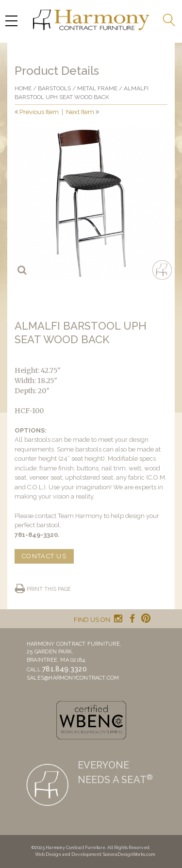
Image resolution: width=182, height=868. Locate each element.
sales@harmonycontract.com (73, 678)
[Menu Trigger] (11, 21)
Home (23, 88)
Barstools (54, 88)
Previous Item (39, 112)
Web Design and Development (68, 854)
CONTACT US (44, 556)
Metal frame (97, 88)
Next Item (80, 112)
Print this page (49, 589)
